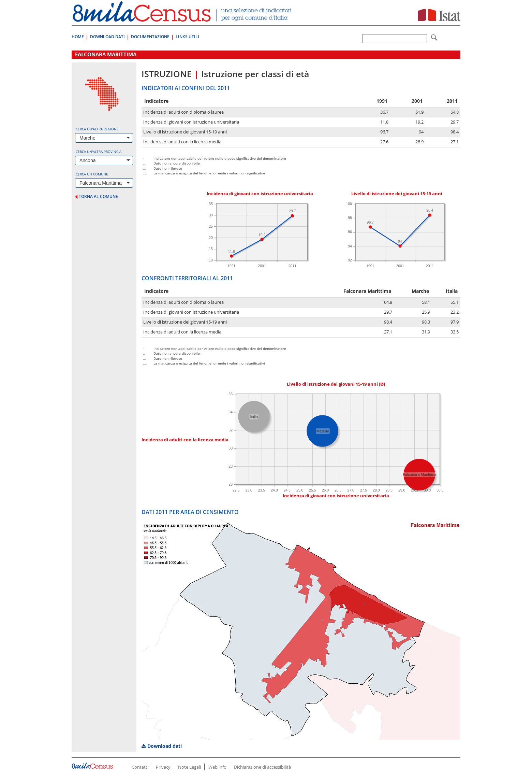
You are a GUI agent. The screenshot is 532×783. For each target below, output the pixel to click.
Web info (217, 767)
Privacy (163, 767)
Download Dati (107, 37)
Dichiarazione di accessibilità (262, 767)
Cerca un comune (92, 174)
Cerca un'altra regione (97, 129)
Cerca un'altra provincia (99, 152)
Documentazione (150, 37)
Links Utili (187, 37)
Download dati (162, 746)
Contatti (140, 767)
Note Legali (189, 767)
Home (78, 37)
